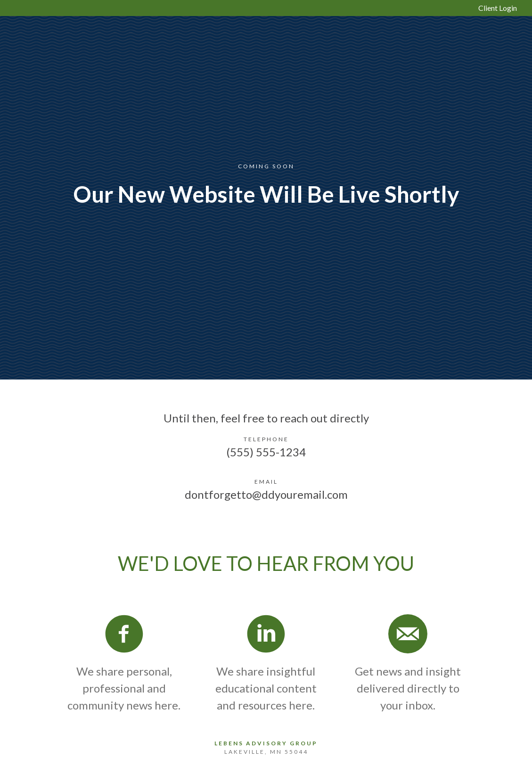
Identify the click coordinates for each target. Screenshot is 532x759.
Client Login (498, 8)
